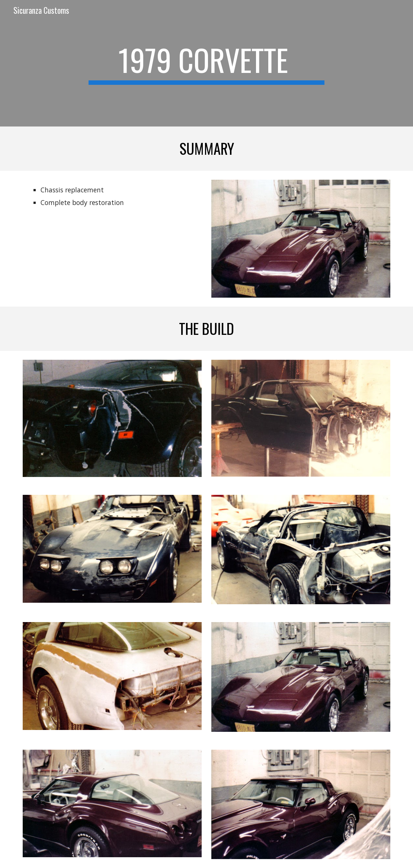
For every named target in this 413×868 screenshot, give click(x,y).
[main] (207, 63)
